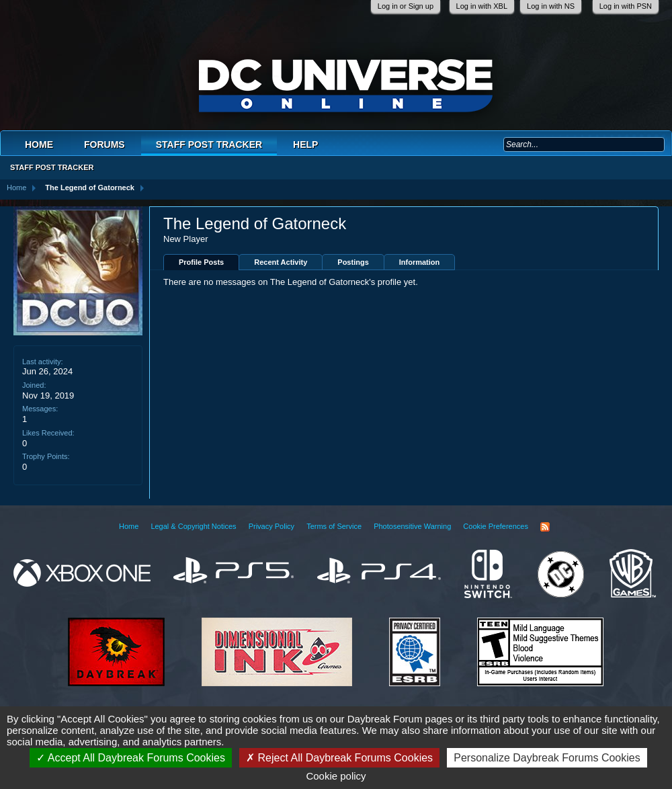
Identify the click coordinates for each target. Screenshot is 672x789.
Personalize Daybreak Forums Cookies (547, 758)
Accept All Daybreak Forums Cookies (131, 758)
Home (39, 144)
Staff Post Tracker (209, 144)
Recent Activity (281, 262)
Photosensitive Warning (412, 526)
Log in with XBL (482, 6)
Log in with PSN (626, 6)
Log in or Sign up (406, 6)
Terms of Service (334, 526)
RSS (545, 527)
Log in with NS (551, 6)
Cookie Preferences (496, 526)
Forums (104, 144)
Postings (353, 262)
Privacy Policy (271, 526)
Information (420, 262)
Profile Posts (201, 262)
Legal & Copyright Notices (193, 526)
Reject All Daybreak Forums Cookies (339, 758)
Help (305, 144)
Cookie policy (336, 776)
